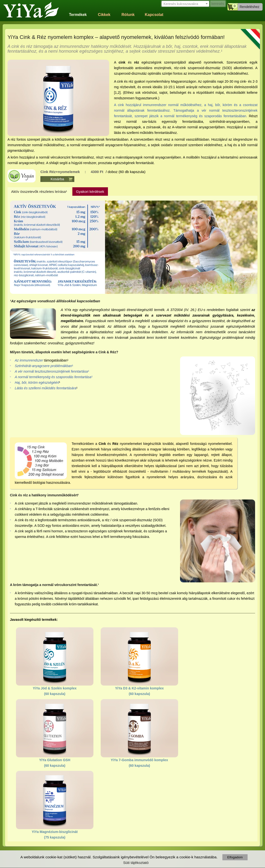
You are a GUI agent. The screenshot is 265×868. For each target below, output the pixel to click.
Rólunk (128, 15)
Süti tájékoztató (136, 863)
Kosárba (57, 179)
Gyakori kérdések (90, 192)
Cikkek (104, 15)
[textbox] (185, 4)
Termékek (78, 15)
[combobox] (185, 4)
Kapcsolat (154, 15)
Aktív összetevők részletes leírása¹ (39, 192)
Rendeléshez (250, 7)
